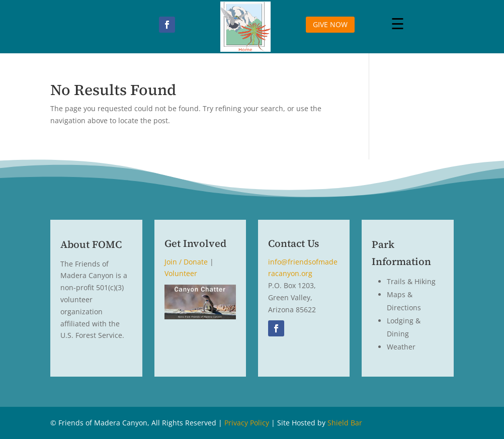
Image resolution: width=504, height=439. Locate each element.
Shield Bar (345, 423)
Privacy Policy (247, 423)
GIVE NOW (330, 24)
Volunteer (181, 273)
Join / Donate (186, 262)
